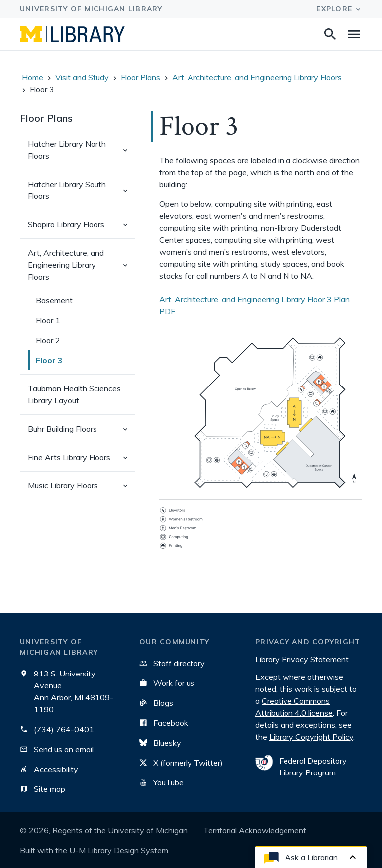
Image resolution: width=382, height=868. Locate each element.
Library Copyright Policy (311, 737)
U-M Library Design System (119, 850)
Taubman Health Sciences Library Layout (74, 394)
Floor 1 (48, 320)
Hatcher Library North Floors (82, 154)
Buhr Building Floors (82, 433)
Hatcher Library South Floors (82, 194)
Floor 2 (48, 340)
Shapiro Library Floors (82, 229)
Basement (54, 300)
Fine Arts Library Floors (82, 461)
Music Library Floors (82, 490)
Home (33, 77)
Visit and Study (82, 77)
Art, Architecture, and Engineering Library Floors (257, 77)
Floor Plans (141, 77)
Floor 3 (49, 360)
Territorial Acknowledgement (255, 830)
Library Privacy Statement (302, 659)
